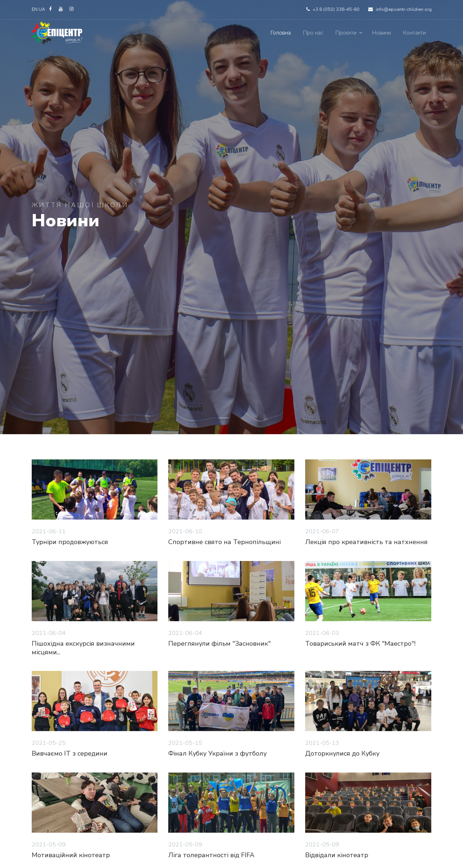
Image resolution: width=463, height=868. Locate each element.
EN (35, 9)
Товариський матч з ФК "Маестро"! (360, 644)
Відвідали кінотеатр (337, 855)
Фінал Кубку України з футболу (217, 753)
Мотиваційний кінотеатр (71, 855)
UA (42, 9)
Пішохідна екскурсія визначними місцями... (83, 648)
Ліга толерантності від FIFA (211, 855)
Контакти (415, 33)
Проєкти (346, 33)
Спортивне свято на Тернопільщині (224, 542)
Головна (281, 33)
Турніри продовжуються (70, 542)
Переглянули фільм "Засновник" (219, 644)
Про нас (313, 33)
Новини (382, 33)
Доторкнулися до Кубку (342, 753)
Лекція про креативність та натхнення (366, 542)
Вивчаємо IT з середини (70, 753)
